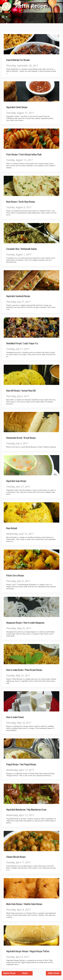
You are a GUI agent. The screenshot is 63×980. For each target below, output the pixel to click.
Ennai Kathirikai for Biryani (18, 60)
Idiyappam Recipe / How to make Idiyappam (25, 622)
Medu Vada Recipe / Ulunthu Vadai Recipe (24, 904)
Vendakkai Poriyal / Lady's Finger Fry (22, 343)
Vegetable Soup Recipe (16, 481)
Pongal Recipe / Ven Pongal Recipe (21, 764)
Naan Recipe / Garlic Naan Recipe (21, 201)
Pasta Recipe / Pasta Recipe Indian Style (24, 154)
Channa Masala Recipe (16, 857)
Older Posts (54, 973)
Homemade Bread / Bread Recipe (21, 438)
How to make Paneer (15, 717)
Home (25, 973)
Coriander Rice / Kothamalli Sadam (22, 249)
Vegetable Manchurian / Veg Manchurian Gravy (26, 809)
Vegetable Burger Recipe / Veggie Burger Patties (28, 951)
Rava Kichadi (12, 528)
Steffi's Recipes (32, 6)
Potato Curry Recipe (15, 575)
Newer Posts (9, 973)
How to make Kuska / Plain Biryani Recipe (24, 670)
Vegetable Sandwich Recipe (18, 296)
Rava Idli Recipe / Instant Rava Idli (21, 390)
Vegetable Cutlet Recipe (17, 107)
